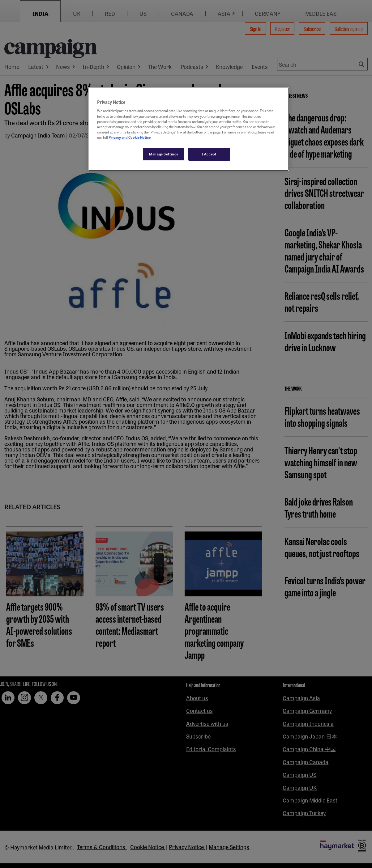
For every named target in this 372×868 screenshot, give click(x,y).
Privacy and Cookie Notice (130, 137)
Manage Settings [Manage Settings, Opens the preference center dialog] (164, 154)
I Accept (209, 154)
